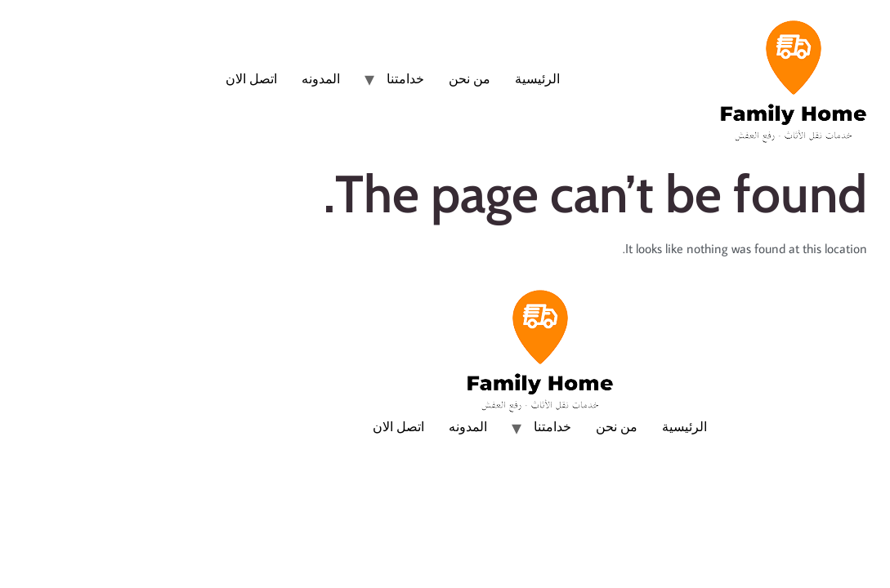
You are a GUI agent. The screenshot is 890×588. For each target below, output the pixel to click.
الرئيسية (443, 78)
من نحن (375, 78)
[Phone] (844, 495)
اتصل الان (157, 78)
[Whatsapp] (844, 546)
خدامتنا (311, 78)
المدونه (226, 78)
